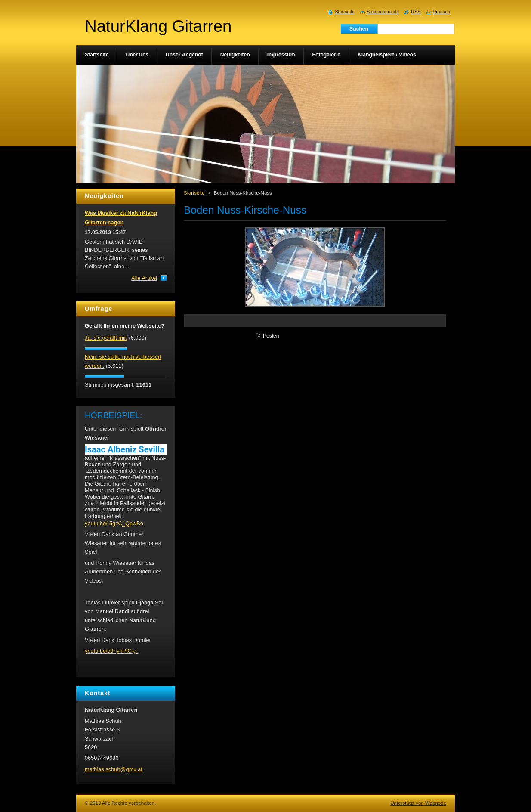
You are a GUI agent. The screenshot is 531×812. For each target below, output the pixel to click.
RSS (416, 12)
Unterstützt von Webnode (418, 803)
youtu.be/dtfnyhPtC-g (111, 651)
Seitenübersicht (383, 12)
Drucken (442, 12)
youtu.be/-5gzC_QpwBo (114, 523)
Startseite (194, 193)
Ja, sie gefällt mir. (106, 338)
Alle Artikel (144, 278)
